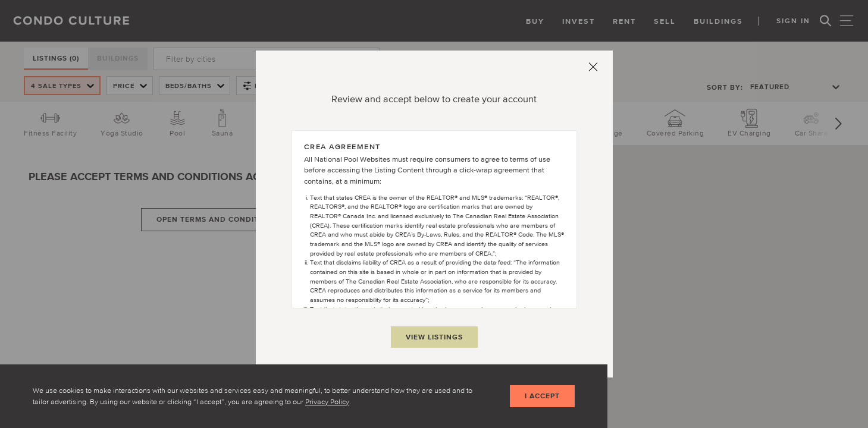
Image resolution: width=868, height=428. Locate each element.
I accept (541, 396)
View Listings (434, 337)
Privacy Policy (327, 401)
